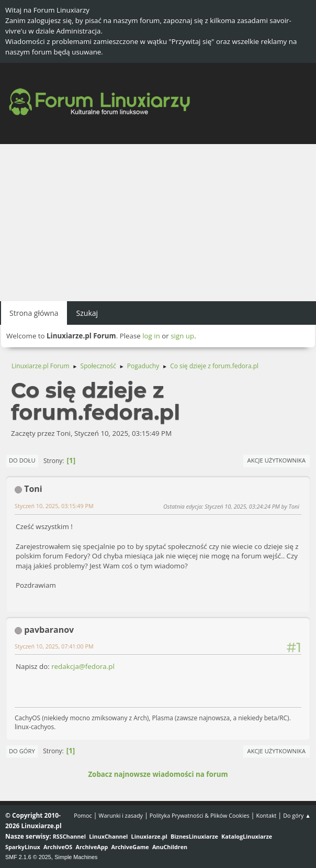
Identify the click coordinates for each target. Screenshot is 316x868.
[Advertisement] (158, 223)
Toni (33, 489)
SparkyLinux (23, 847)
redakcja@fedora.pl (83, 666)
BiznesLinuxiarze (194, 836)
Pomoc (83, 815)
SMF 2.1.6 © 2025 (28, 857)
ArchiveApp (92, 847)
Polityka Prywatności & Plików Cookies (200, 815)
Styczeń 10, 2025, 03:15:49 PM (54, 506)
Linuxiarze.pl (149, 836)
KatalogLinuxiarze (247, 836)
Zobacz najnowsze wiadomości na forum (158, 774)
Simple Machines (76, 857)
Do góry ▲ (297, 815)
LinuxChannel (108, 836)
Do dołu (22, 460)
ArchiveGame (130, 847)
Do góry (22, 751)
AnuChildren (170, 847)
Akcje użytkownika (276, 460)
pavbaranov (49, 630)
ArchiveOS (58, 847)
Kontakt (266, 815)
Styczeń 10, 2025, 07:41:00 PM (54, 646)
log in (151, 336)
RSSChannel (69, 836)
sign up (182, 336)
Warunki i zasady (121, 815)
